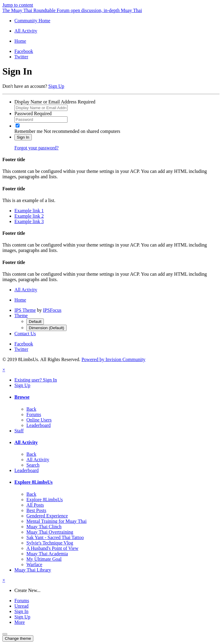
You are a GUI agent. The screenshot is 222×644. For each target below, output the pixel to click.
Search (33, 465)
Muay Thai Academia (47, 554)
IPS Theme (25, 310)
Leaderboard (39, 425)
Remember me (28, 131)
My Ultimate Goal (44, 559)
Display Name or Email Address (55, 102)
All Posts (35, 505)
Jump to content (18, 5)
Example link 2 (29, 216)
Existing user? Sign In (36, 380)
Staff (19, 431)
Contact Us (25, 334)
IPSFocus (52, 310)
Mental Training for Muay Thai (57, 521)
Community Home (32, 21)
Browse (22, 397)
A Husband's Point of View (52, 548)
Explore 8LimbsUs (33, 482)
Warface (34, 564)
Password (33, 113)
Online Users (39, 420)
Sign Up (56, 86)
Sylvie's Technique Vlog (50, 543)
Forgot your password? (36, 148)
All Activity (26, 442)
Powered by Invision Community (114, 359)
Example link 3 (29, 221)
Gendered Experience (47, 516)
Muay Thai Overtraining (50, 532)
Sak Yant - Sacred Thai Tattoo (55, 537)
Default (35, 322)
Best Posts (36, 510)
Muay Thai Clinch (44, 527)
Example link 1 (29, 211)
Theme (21, 316)
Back (31, 409)
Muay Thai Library (33, 570)
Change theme (18, 638)
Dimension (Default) (46, 328)
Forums (34, 414)
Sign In (23, 137)
